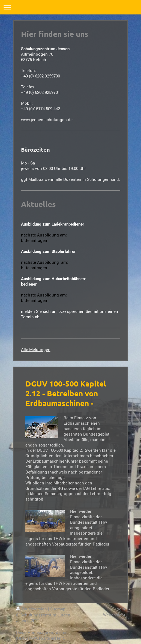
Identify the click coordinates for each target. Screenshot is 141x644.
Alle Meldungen (36, 349)
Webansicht (114, 615)
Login (120, 609)
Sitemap (58, 609)
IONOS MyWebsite (33, 638)
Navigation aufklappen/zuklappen (70, 7)
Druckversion (32, 609)
